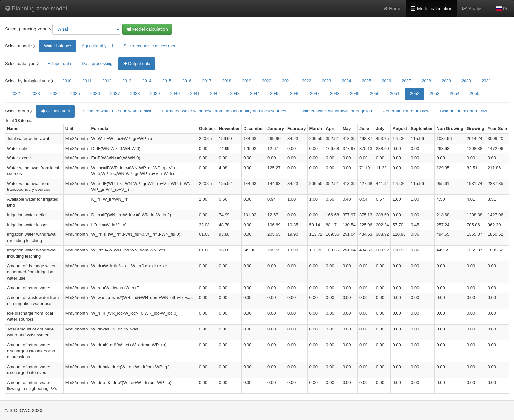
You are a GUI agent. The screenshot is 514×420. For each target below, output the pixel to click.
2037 (115, 94)
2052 (415, 94)
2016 (187, 81)
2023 (327, 81)
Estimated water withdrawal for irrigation (334, 111)
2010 (67, 81)
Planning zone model (36, 9)
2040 (175, 94)
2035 (75, 94)
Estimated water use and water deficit (116, 111)
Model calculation (432, 9)
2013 (127, 81)
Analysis (474, 9)
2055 (474, 94)
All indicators (56, 111)
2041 (195, 94)
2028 (426, 81)
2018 (227, 81)
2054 (455, 94)
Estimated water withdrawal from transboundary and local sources (224, 111)
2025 (366, 81)
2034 (55, 94)
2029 (446, 81)
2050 (375, 94)
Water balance (58, 46)
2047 (315, 94)
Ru (502, 9)
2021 (287, 81)
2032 (15, 94)
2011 (87, 81)
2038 (135, 94)
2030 (466, 81)
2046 (295, 94)
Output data (137, 63)
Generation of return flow (406, 111)
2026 (386, 81)
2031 (486, 81)
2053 (435, 94)
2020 (267, 81)
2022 (307, 81)
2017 (207, 81)
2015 (167, 81)
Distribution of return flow (464, 111)
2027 (406, 81)
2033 (35, 94)
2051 (395, 94)
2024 (347, 81)
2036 (95, 94)
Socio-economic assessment (151, 46)
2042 (215, 94)
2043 (235, 94)
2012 (107, 81)
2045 (275, 94)
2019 (247, 81)
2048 (335, 94)
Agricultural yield (97, 46)
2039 (155, 94)
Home (392, 9)
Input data (59, 63)
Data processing (97, 63)
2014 (147, 81)
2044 (255, 94)
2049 (355, 94)
